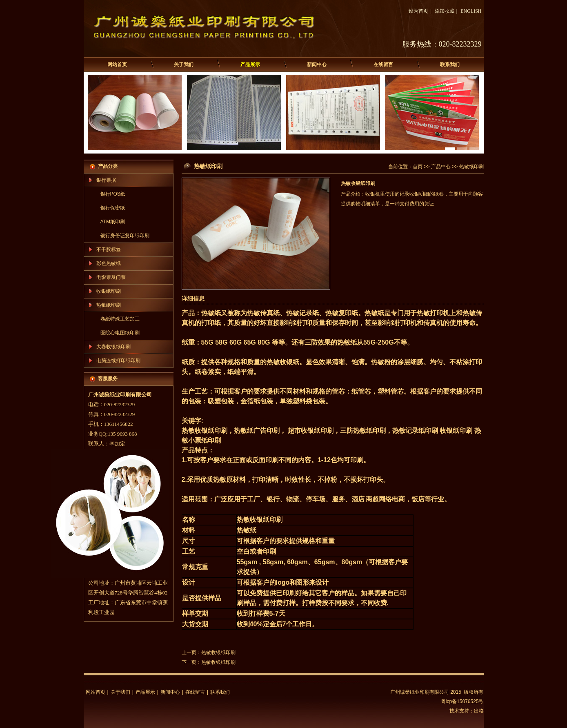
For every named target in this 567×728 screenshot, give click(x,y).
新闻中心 (317, 65)
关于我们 (184, 65)
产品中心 (441, 167)
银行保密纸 (113, 208)
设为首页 (418, 11)
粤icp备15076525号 (462, 701)
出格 (479, 711)
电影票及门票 (111, 277)
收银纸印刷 (109, 291)
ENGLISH (471, 11)
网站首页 (117, 65)
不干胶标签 (109, 249)
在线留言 (383, 65)
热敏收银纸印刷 (218, 652)
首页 (418, 167)
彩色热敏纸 (109, 263)
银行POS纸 (113, 194)
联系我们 (450, 65)
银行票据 (106, 180)
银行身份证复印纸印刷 (125, 236)
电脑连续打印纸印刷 (118, 361)
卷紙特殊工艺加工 (120, 319)
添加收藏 (445, 11)
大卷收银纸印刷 (113, 347)
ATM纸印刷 (113, 222)
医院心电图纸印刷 (120, 333)
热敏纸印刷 (109, 305)
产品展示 (250, 65)
